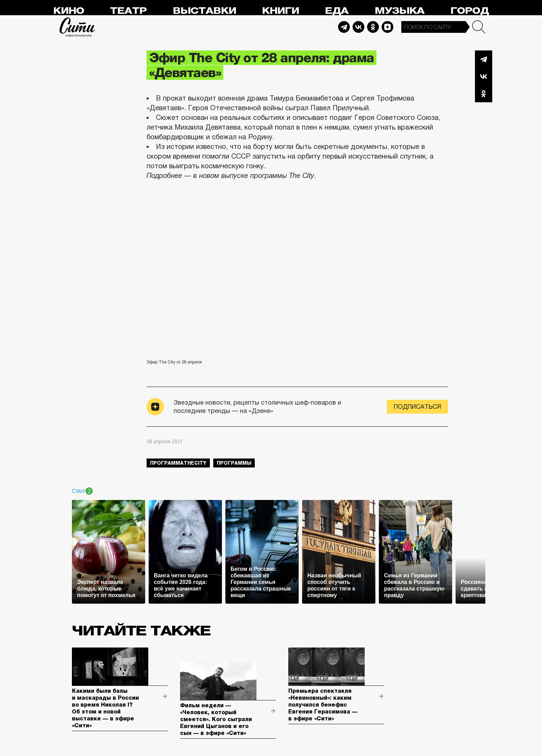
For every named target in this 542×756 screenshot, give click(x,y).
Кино (69, 11)
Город (470, 11)
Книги (281, 11)
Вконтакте (484, 76)
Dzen (387, 27)
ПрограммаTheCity (178, 463)
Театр (128, 11)
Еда (337, 11)
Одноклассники (484, 94)
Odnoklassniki (373, 27)
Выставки (204, 11)
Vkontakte (358, 27)
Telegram (344, 27)
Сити (77, 27)
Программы (234, 463)
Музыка (400, 11)
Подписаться (417, 407)
